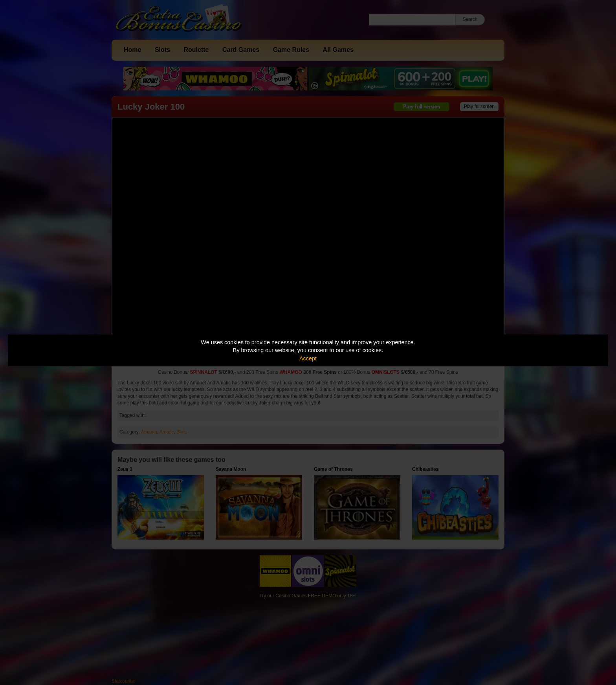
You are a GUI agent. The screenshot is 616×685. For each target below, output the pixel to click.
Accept (308, 358)
